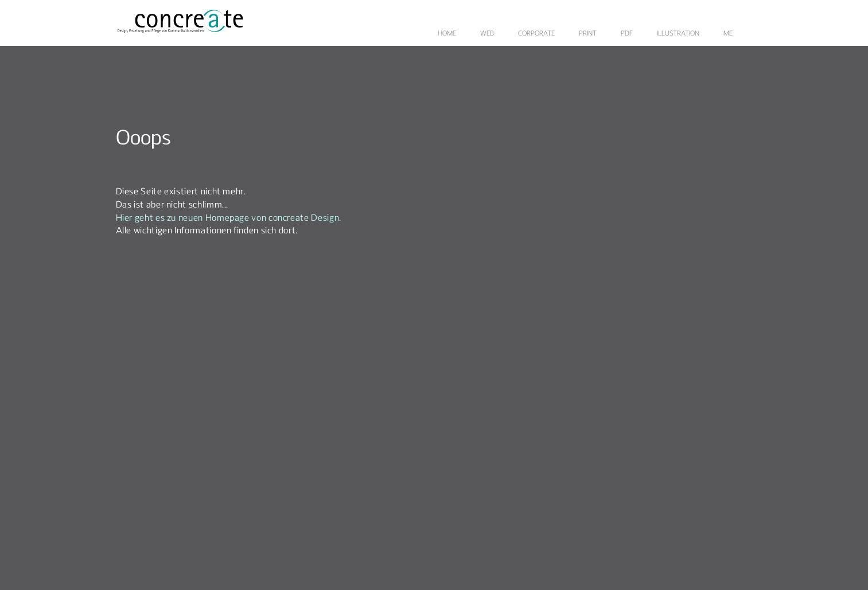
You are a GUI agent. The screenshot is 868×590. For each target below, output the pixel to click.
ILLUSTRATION (678, 34)
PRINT (588, 34)
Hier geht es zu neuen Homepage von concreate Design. (229, 218)
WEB (487, 34)
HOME (447, 34)
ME (728, 34)
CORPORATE (536, 34)
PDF (627, 34)
